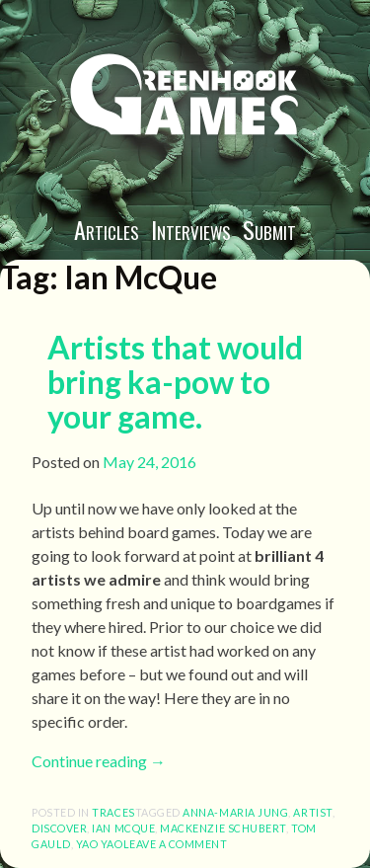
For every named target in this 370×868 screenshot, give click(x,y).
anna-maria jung (235, 812)
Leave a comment (176, 844)
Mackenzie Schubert (223, 828)
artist (312, 812)
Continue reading (99, 761)
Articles (107, 229)
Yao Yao (100, 844)
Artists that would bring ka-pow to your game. (175, 382)
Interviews (191, 229)
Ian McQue (123, 828)
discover (59, 828)
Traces (113, 812)
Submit (269, 229)
